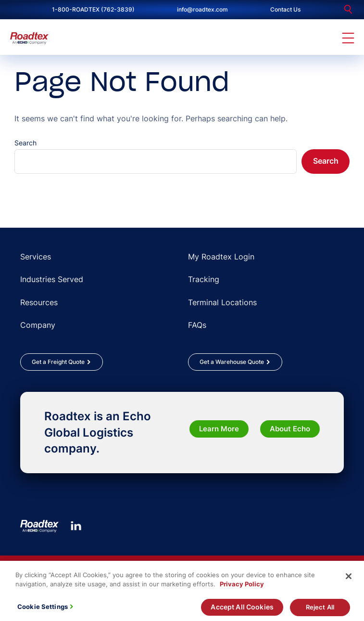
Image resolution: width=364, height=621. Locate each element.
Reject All (320, 611)
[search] (348, 9)
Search (25, 143)
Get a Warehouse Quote (232, 362)
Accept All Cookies (242, 611)
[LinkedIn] (76, 526)
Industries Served (52, 279)
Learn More (219, 429)
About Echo (290, 429)
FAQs (197, 325)
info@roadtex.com (202, 9)
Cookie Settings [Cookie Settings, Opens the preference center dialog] (43, 611)
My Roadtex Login (221, 257)
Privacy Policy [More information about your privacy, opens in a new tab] (242, 588)
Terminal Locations (222, 302)
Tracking (204, 279)
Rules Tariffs (41, 564)
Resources (39, 302)
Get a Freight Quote (58, 362)
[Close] (349, 581)
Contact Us (285, 9)
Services (36, 257)
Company (38, 325)
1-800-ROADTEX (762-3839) (93, 9)
